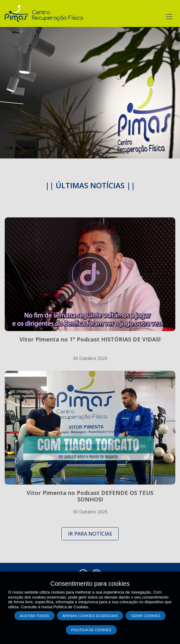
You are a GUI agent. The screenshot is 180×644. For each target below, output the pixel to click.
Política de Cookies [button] (91, 630)
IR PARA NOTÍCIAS (90, 534)
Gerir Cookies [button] (146, 616)
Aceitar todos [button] (34, 616)
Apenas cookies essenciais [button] (90, 616)
